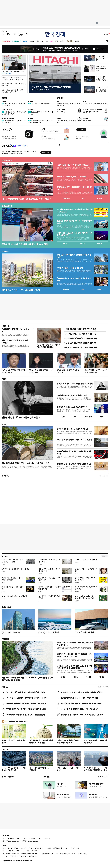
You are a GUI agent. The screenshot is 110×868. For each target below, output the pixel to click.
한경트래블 (5, 639)
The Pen (5, 749)
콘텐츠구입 (15, 848)
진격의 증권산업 (11, 632)
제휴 (11, 848)
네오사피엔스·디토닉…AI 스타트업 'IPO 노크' (73, 165)
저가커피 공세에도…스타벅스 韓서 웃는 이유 (80, 334)
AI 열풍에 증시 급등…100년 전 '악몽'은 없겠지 (49, 579)
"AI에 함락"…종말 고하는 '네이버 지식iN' (15, 330)
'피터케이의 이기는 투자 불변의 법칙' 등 (15, 596)
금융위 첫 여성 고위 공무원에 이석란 (86, 570)
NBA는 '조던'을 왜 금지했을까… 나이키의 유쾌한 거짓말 (74, 452)
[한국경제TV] (9, 34)
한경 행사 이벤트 (7, 777)
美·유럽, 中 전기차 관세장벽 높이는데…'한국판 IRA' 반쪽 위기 (102, 80)
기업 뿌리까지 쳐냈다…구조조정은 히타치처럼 (51, 87)
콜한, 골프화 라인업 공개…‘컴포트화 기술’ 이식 (49, 570)
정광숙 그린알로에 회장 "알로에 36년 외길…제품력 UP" (68, 741)
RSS (43, 848)
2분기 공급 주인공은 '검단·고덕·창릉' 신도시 (21, 290)
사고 (107, 777)
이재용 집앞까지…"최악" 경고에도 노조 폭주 (80, 329)
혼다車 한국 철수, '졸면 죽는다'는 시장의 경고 (96, 104)
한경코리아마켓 (6, 41)
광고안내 (26, 838)
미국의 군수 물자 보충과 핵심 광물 (39, 103)
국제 (47, 41)
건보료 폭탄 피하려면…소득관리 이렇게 (13, 72)
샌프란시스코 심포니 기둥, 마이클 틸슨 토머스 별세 (75, 384)
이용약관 (49, 848)
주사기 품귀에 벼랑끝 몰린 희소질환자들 (66, 121)
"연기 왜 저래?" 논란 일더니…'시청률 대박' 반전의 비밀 (26, 692)
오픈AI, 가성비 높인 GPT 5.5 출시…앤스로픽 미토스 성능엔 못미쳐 (74, 234)
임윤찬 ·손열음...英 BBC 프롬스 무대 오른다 (21, 417)
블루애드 (33, 838)
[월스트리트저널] (15, 34)
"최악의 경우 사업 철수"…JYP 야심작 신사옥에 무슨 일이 (26, 698)
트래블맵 (63, 677)
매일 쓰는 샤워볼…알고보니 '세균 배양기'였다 (81, 348)
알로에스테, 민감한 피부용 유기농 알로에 (14, 741)
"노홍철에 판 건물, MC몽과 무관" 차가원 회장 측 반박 (74, 279)
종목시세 (82, 244)
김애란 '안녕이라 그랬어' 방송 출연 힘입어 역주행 (50, 588)
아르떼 (4, 379)
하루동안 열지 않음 (99, 49)
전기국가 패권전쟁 (49, 632)
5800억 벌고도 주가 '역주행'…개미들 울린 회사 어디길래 (26, 709)
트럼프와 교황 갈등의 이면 (91, 112)
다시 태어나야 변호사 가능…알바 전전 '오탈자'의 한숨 (12, 561)
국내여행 (76, 677)
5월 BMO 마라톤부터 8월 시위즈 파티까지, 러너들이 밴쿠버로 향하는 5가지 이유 (27, 679)
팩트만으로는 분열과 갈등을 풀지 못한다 (49, 597)
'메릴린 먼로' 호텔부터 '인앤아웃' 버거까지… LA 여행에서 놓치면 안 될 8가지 (74, 655)
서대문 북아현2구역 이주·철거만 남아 (70, 268)
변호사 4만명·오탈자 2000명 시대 (86, 560)
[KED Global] (21, 34)
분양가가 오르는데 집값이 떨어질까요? (68, 769)
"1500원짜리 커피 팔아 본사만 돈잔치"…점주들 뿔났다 (25, 715)
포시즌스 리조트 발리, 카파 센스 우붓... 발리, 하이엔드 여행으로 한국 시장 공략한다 (74, 667)
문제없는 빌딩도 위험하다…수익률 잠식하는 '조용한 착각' (14, 769)
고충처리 (19, 838)
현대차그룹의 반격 (85, 632)
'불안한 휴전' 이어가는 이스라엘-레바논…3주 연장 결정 (102, 89)
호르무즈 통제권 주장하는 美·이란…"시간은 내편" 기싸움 (74, 222)
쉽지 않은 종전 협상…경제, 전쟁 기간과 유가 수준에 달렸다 (40, 121)
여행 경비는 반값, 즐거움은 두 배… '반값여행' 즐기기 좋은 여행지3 (75, 644)
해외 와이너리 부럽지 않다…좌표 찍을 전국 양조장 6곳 (25, 463)
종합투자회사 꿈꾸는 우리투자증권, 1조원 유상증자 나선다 (75, 188)
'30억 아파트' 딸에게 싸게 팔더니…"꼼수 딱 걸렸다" (79, 709)
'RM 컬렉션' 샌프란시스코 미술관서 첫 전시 (72, 407)
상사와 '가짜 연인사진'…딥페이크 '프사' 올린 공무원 (96, 371)
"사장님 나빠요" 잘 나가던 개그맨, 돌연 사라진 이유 (13, 371)
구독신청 (12, 838)
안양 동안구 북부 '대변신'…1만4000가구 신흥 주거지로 (74, 256)
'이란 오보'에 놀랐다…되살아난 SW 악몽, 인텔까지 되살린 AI (14, 113)
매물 (83, 289)
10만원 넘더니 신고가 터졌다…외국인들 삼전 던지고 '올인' (82, 692)
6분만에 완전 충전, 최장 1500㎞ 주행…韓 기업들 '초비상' (81, 703)
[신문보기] (3, 34)
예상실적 (65, 244)
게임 (56, 41)
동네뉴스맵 (66, 289)
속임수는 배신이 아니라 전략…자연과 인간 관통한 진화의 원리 (86, 597)
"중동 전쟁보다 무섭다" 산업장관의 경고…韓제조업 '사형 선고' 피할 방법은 (13, 78)
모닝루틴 (62, 41)
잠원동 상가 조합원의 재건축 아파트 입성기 (41, 769)
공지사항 (46, 777)
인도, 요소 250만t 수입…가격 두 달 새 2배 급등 (40, 113)
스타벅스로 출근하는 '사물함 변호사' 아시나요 (49, 561)
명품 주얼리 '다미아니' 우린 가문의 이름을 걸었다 (74, 464)
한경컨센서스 (66, 198)
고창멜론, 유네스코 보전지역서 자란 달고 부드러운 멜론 (41, 741)
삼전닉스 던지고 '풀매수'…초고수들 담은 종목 (81, 338)
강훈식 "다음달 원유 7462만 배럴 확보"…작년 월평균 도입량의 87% (14, 91)
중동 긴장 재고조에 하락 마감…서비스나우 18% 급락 (25, 244)
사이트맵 (30, 848)
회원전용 (5, 98)
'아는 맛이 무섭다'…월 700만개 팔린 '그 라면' (15, 341)
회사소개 (5, 838)
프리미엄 (71, 41)
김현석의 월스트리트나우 (8, 110)
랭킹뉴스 (5, 687)
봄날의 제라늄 (61, 112)
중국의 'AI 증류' (88, 120)
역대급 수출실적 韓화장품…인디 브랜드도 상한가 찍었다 (26, 199)
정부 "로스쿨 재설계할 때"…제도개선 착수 (16, 569)
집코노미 (25, 41)
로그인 (106, 34)
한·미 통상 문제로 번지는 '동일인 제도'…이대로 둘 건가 (69, 104)
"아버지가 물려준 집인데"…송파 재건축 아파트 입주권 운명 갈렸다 (96, 769)
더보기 (77, 41)
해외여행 (89, 677)
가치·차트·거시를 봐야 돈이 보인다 (13, 588)
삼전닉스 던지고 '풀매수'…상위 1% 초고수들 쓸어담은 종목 (82, 715)
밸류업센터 (99, 289)
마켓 (100, 198)
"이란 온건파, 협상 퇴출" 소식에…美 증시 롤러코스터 (14, 85)
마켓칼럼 (4, 101)
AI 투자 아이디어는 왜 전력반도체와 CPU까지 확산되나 (13, 104)
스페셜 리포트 (6, 607)
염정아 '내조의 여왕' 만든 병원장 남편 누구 (68, 371)
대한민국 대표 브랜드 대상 (18, 721)
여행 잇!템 (102, 677)
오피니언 (32, 41)
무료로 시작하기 (46, 152)
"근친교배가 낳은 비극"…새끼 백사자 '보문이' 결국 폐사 (49, 346)
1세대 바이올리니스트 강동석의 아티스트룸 (72, 395)
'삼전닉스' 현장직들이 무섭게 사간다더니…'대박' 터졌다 (26, 703)
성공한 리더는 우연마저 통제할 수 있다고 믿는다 (86, 579)
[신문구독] (27, 34)
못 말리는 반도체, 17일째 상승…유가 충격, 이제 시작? (14, 121)
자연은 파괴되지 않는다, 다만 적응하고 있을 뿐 (86, 588)
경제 (38, 41)
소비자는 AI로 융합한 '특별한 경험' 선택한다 (95, 741)
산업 (42, 41)
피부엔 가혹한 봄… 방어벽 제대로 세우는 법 (72, 429)
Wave (52, 41)
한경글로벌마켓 (16, 41)
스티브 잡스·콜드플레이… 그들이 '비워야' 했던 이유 (74, 441)
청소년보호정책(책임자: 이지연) (73, 848)
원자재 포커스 (32, 110)
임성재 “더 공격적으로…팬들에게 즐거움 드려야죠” (13, 579)
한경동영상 (5, 476)
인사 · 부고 (101, 777)
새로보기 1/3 (105, 556)
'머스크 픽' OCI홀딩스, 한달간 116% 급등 (72, 177)
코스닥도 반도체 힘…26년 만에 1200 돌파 (102, 58)
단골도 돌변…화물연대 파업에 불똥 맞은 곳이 (80, 343)
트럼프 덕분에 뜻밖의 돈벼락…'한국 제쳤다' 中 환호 (79, 698)
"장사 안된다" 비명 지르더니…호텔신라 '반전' (41, 371)
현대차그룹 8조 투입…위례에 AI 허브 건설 (102, 68)
